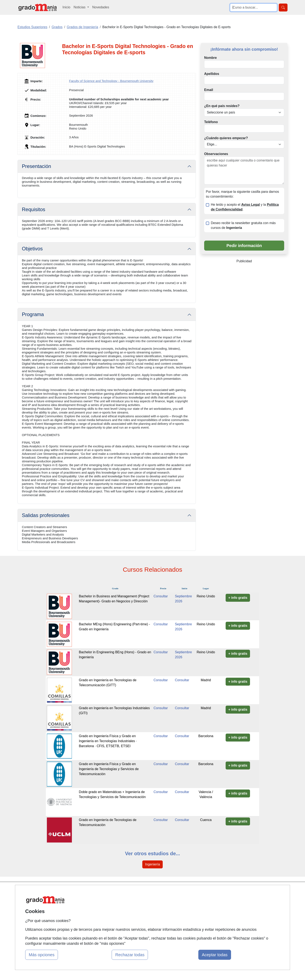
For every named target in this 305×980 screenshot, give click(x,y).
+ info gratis (238, 598)
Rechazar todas (130, 955)
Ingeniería (152, 864)
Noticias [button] (80, 7)
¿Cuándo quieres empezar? (226, 138)
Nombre (210, 58)
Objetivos (32, 249)
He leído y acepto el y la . (245, 207)
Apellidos (212, 74)
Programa (33, 314)
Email (209, 90)
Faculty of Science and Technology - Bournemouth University (111, 81)
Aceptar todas (215, 955)
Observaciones (216, 154)
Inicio (66, 7)
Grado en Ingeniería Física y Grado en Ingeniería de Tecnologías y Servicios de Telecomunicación (109, 769)
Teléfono (211, 122)
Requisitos (34, 209)
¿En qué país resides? (222, 106)
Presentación (36, 166)
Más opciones (42, 955)
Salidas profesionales (46, 515)
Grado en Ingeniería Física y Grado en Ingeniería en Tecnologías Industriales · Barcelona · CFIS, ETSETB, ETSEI (108, 741)
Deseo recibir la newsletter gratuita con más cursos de (243, 225)
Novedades (101, 7)
